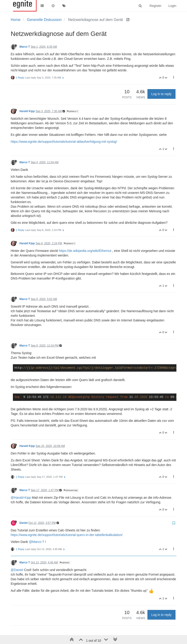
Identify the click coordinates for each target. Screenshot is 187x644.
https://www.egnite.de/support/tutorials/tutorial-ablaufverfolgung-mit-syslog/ (64, 142)
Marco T (25, 47)
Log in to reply (161, 94)
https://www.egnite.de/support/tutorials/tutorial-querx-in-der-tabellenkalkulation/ (67, 535)
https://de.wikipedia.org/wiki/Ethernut (85, 251)
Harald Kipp (27, 111)
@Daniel (65, 563)
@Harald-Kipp (21, 498)
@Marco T (72, 111)
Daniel (24, 523)
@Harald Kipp (71, 490)
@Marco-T (37, 542)
